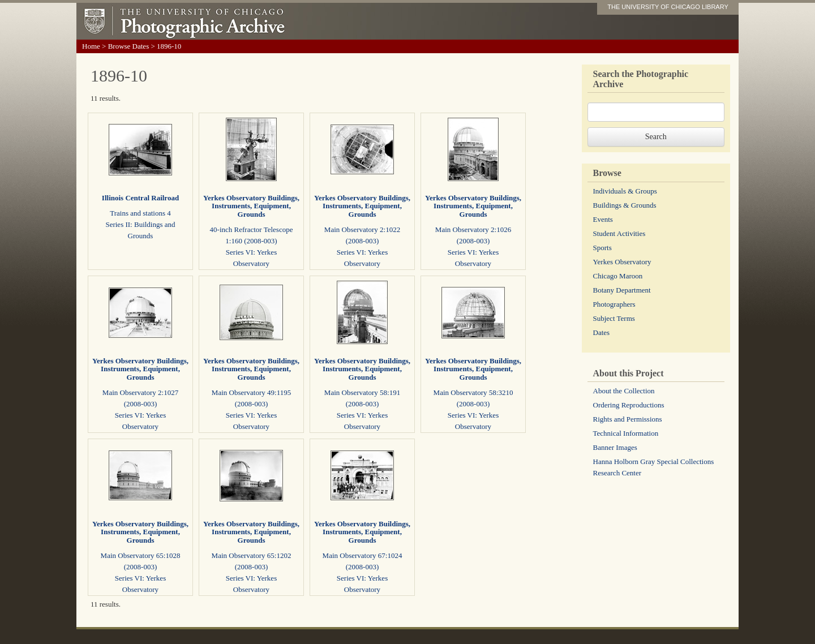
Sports (602, 248)
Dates (602, 332)
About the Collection (624, 391)
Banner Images (615, 447)
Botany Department (622, 290)
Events (603, 219)
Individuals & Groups (625, 191)
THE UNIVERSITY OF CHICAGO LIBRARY (668, 7)
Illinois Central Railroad (140, 198)
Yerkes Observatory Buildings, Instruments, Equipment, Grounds (251, 206)
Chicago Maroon (618, 276)
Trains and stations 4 (140, 213)
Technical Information (626, 433)
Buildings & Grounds (625, 205)
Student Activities (619, 233)
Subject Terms (614, 318)
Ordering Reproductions (629, 405)
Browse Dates (129, 46)
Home (91, 46)
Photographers (614, 304)
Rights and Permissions (628, 419)
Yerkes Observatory (622, 262)
